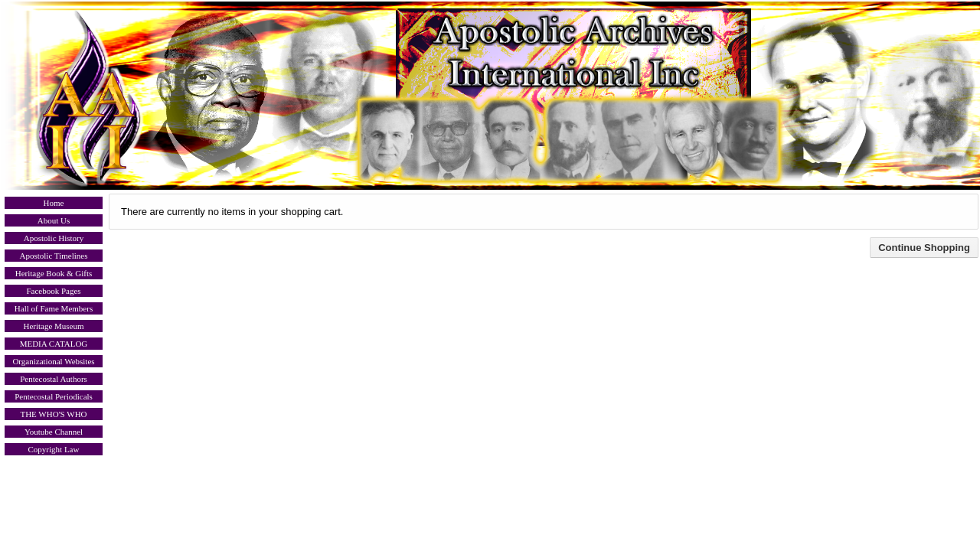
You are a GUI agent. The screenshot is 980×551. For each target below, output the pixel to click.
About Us (54, 220)
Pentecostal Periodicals (54, 396)
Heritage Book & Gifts (54, 273)
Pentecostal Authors (54, 379)
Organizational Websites (53, 361)
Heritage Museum (53, 326)
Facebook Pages (53, 291)
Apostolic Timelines (54, 256)
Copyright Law (54, 449)
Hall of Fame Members (54, 308)
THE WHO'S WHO (53, 414)
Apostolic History (54, 238)
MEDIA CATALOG (54, 344)
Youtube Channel (54, 432)
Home (54, 203)
